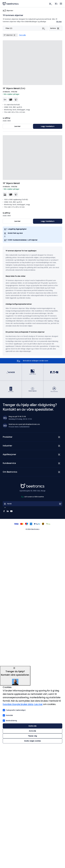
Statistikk (8, 715)
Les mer (17, 126)
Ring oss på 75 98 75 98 (17, 417)
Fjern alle (22, 35)
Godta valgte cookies (32, 741)
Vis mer (59, 22)
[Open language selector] (32, 504)
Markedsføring (10, 720)
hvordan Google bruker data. (18, 704)
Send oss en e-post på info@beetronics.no (24, 424)
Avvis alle (32, 731)
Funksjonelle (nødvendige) (14, 710)
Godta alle (32, 726)
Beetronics (25, 485)
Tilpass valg (32, 736)
